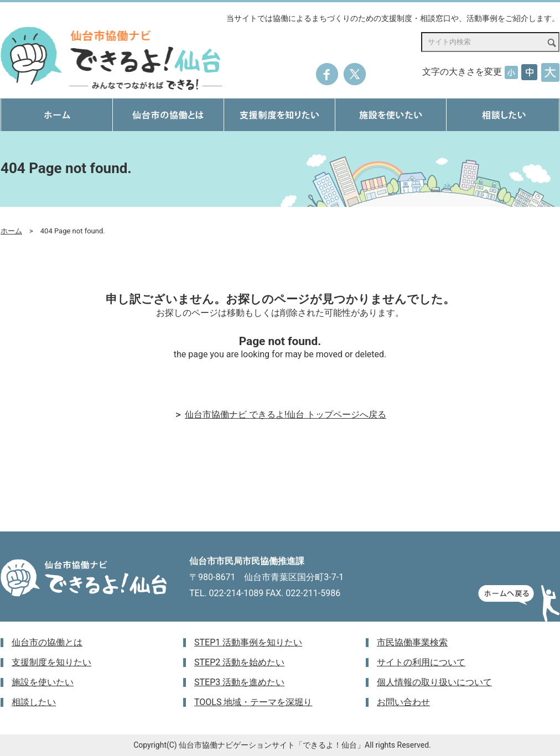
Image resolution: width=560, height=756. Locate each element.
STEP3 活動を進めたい (239, 682)
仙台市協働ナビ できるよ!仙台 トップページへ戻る (286, 415)
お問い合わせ (403, 702)
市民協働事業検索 (412, 642)
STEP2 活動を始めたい (239, 662)
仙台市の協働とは (47, 642)
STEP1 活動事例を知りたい (248, 642)
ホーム (11, 231)
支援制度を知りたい (51, 662)
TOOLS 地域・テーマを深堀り (253, 702)
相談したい (34, 702)
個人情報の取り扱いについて (434, 682)
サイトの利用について (421, 662)
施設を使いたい (43, 682)
